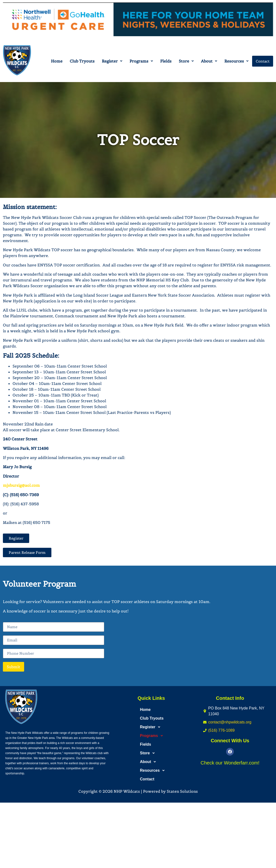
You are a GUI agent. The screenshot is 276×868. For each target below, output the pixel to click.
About (209, 61)
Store (186, 61)
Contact (263, 61)
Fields (166, 61)
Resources (236, 61)
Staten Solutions (182, 791)
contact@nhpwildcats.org (230, 722)
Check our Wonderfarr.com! (230, 763)
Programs (141, 61)
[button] (112, 61)
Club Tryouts (82, 61)
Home (57, 61)
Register (112, 61)
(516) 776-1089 (221, 730)
